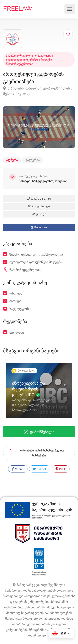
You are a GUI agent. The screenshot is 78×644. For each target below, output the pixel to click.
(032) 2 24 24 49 (39, 199)
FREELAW (18, 8)
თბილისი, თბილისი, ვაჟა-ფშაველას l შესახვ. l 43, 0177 (37, 91)
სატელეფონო (20, 309)
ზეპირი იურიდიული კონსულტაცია (29, 56)
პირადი (15, 301)
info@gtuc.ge (39, 206)
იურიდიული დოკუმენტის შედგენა (29, 60)
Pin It (60, 469)
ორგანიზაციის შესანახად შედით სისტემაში (36, 452)
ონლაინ (16, 293)
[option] (39, 393)
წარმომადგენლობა (20, 64)
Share (17, 469)
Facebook (39, 227)
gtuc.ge (39, 214)
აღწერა (12, 160)
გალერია (33, 160)
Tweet (39, 469)
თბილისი (17, 333)
